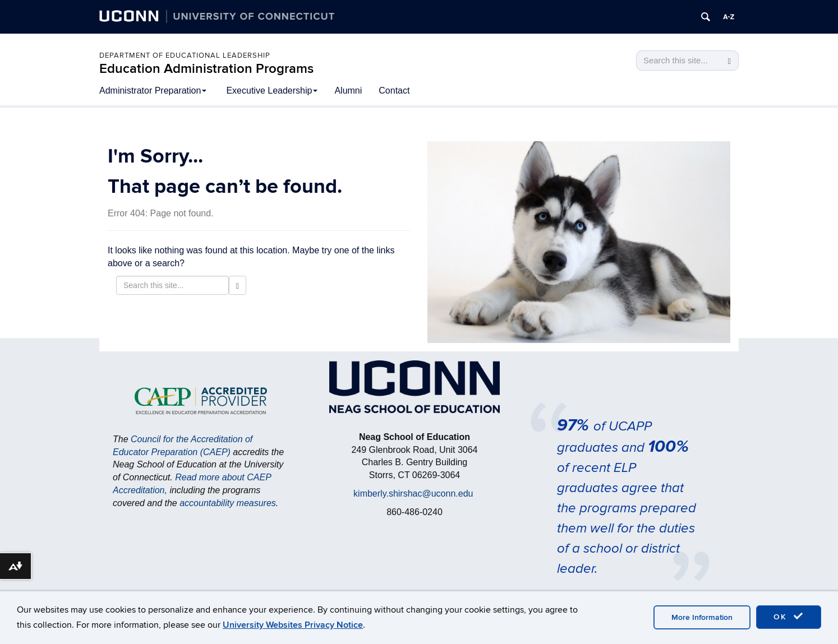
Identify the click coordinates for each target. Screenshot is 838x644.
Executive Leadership (272, 91)
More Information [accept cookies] (702, 617)
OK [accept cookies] (789, 617)
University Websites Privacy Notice (293, 625)
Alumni (348, 91)
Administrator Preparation (153, 91)
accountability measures (228, 503)
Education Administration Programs (206, 69)
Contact (394, 91)
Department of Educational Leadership (185, 55)
